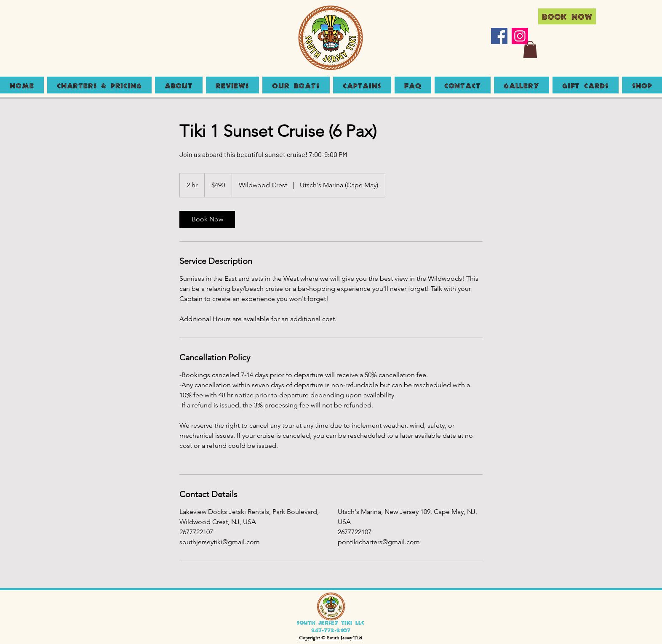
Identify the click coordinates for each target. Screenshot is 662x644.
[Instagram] (520, 36)
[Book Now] (567, 16)
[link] (207, 219)
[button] (530, 49)
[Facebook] (499, 36)
